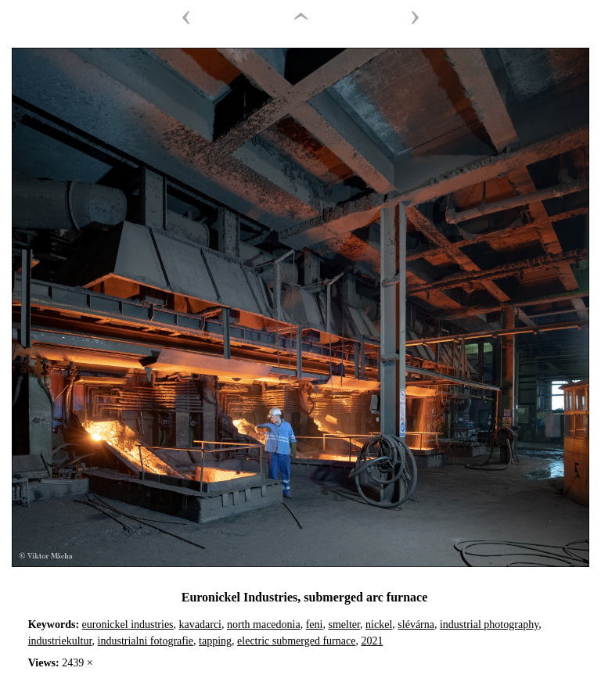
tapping (215, 641)
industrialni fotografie (146, 641)
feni (315, 625)
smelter (344, 625)
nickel (379, 625)
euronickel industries (128, 625)
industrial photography (489, 625)
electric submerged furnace (296, 641)
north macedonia (264, 625)
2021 (372, 641)
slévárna (416, 625)
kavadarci (200, 625)
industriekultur (60, 641)
